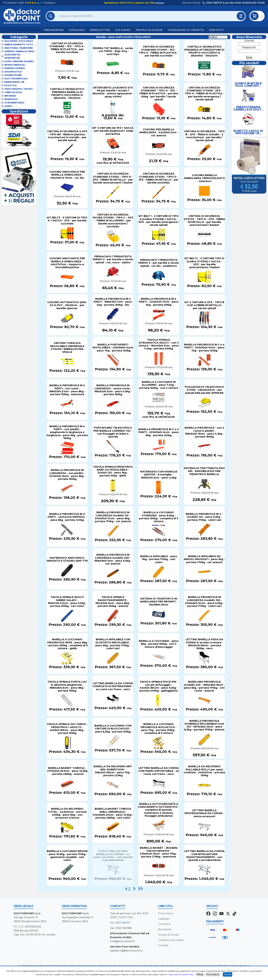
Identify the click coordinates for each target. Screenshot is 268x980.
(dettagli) (159, 3)
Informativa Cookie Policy (181, 974)
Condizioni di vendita (186, 30)
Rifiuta (200, 974)
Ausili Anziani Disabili (19, 61)
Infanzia (10, 96)
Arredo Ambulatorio (19, 51)
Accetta (227, 974)
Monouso (11, 99)
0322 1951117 (123, 923)
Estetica (11, 85)
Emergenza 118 (14, 82)
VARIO (8, 106)
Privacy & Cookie (149, 30)
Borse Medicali (15, 65)
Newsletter (100, 30)
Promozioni (54, 30)
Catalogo (77, 30)
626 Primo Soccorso (19, 41)
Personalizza (213, 974)
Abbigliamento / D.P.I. (19, 44)
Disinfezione (13, 75)
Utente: (249, 41)
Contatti (217, 30)
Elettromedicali (16, 79)
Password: (249, 47)
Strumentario (14, 103)
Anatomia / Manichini (19, 48)
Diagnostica (13, 72)
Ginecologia (13, 92)
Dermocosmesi (15, 68)
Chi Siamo (123, 30)
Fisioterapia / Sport (19, 89)
